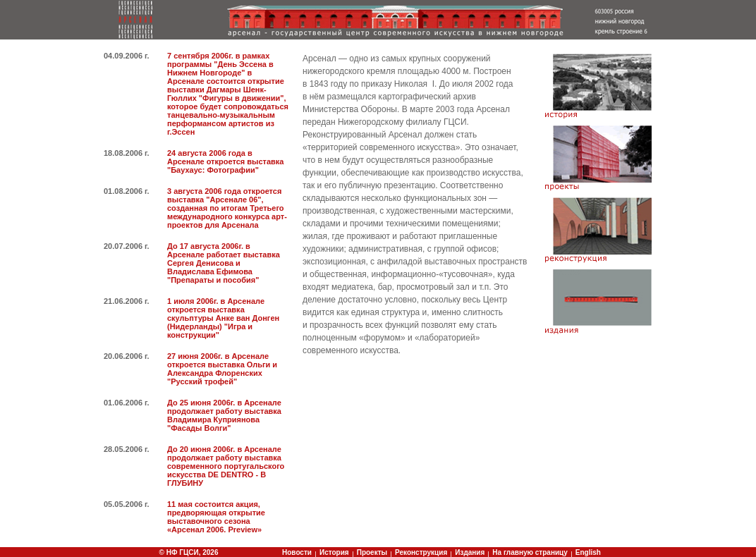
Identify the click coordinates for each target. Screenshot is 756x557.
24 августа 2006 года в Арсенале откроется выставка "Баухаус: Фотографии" (225, 161)
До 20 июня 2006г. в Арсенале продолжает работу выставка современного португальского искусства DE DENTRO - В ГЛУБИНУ (226, 466)
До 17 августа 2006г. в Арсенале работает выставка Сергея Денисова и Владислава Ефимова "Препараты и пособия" (224, 263)
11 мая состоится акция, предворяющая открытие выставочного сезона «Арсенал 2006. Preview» (216, 517)
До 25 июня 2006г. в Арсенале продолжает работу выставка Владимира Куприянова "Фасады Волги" (224, 415)
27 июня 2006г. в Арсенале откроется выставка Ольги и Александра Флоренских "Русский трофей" (222, 369)
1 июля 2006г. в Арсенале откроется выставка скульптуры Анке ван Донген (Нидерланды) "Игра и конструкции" (223, 318)
